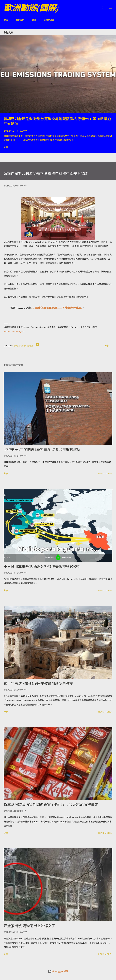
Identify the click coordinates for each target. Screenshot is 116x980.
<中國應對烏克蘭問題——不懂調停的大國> (56, 308)
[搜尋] (103, 5)
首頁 (6, 20)
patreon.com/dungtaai (14, 331)
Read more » (105, 473)
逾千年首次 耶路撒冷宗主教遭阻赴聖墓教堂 (38, 683)
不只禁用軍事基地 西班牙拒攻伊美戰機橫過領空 (42, 566)
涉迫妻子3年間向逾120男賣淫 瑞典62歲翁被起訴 (42, 449)
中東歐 (15, 346)
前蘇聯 (23, 346)
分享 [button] (6, 147)
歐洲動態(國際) (31, 8)
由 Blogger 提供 (58, 971)
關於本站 (20, 20)
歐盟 (34, 20)
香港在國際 (49, 20)
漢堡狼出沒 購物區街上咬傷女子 (29, 926)
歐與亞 (30, 346)
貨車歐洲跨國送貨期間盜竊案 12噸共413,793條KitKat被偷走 (51, 805)
